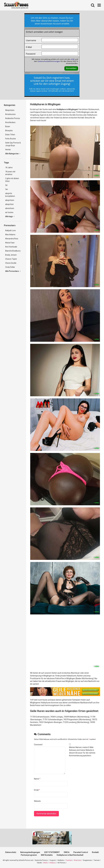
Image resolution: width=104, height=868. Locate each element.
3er (7, 189)
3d (6, 185)
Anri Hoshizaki (11, 247)
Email (37, 790)
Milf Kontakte (47, 855)
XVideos (52, 863)
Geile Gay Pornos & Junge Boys (13, 144)
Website (37, 801)
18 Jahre (9, 168)
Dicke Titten (10, 135)
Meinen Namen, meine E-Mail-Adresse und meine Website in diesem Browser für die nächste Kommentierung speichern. (82, 751)
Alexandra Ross (12, 239)
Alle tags (10, 216)
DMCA (67, 852)
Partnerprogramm (29, 855)
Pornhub (69, 860)
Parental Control (81, 852)
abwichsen (10, 208)
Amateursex (10, 114)
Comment (38, 745)
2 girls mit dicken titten (12, 180)
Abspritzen (10, 110)
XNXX (45, 863)
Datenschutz (11, 852)
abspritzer (9, 204)
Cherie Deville (11, 263)
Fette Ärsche (11, 139)
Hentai (8, 150)
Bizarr (8, 126)
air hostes (9, 212)
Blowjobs (9, 131)
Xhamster (77, 860)
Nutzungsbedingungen (30, 852)
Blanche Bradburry (13, 251)
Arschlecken (10, 122)
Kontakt (95, 852)
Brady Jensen (11, 255)
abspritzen (10, 200)
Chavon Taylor (11, 259)
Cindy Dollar (10, 267)
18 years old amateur (10, 173)
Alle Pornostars (13, 271)
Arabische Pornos (13, 118)
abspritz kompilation (10, 195)
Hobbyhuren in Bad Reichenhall (70, 855)
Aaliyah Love (10, 230)
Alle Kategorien (13, 154)
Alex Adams (10, 235)
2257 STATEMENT (52, 852)
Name (37, 779)
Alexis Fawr (10, 243)
